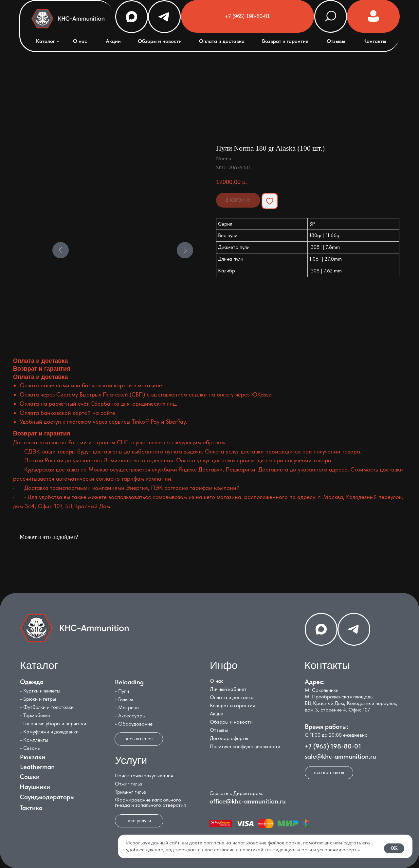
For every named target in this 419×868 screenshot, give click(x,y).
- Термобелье (35, 715)
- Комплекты (34, 740)
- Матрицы (127, 707)
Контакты (375, 41)
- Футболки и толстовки (47, 707)
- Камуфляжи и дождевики (49, 732)
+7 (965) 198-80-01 (333, 746)
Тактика (31, 808)
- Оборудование (134, 724)
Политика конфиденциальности (245, 746)
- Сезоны (30, 748)
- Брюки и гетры (38, 699)
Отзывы (336, 41)
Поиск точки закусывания (144, 776)
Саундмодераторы (47, 797)
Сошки (30, 777)
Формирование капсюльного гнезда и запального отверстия (150, 802)
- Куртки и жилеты (40, 691)
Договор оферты (229, 738)
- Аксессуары (130, 716)
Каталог (46, 41)
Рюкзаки (33, 757)
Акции (113, 41)
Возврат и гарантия (285, 41)
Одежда (32, 682)
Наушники (35, 787)
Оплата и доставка (222, 41)
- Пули (122, 691)
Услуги (131, 760)
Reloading (129, 682)
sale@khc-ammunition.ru (340, 756)
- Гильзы (124, 699)
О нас (80, 41)
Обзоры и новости (160, 41)
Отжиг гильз (128, 784)
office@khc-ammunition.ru (248, 801)
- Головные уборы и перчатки (53, 723)
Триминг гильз (130, 792)
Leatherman (37, 767)
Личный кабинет (228, 689)
